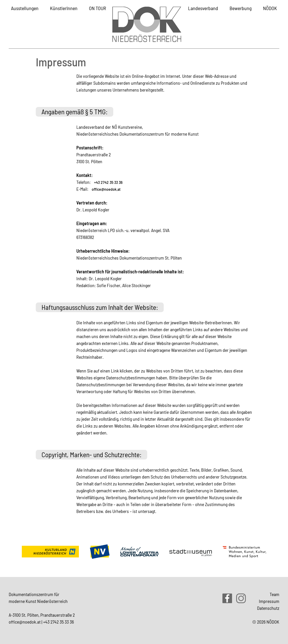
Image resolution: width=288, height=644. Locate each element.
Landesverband (203, 8)
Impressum (269, 601)
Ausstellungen (25, 8)
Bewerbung (241, 8)
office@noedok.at (106, 189)
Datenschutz (268, 608)
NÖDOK (270, 8)
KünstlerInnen (64, 8)
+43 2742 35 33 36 (108, 182)
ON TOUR (98, 8)
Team (274, 594)
